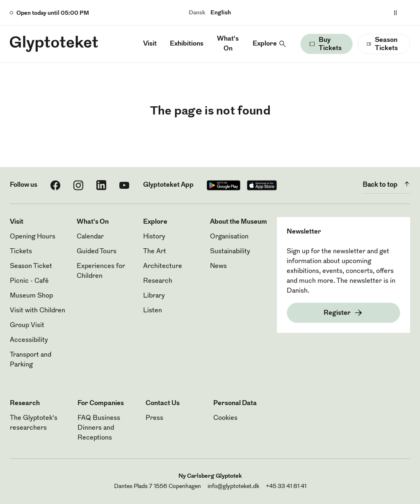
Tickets (21, 252)
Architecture (163, 266)
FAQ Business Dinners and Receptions (99, 428)
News (218, 266)
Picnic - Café (29, 281)
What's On (228, 44)
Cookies (225, 418)
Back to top (386, 184)
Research (158, 281)
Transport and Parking (31, 360)
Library (154, 296)
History (154, 237)
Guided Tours (97, 252)
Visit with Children (38, 311)
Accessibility (29, 340)
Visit (150, 44)
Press (154, 418)
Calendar (90, 237)
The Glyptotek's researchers (34, 423)
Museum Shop (31, 296)
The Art (155, 252)
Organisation (229, 237)
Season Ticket (31, 266)
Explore (265, 44)
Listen (153, 311)
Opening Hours (33, 237)
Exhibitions (187, 44)
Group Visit (27, 325)
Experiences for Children (101, 271)
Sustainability (230, 252)
